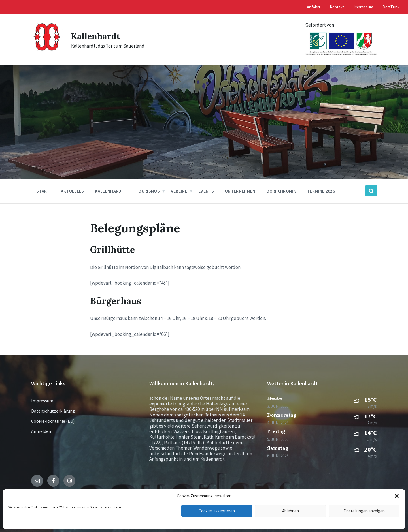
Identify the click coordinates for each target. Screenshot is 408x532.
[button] (397, 496)
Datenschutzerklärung (53, 411)
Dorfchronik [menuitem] (281, 191)
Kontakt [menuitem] (337, 7)
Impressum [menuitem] (363, 7)
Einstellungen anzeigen (364, 511)
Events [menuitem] (206, 191)
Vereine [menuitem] (179, 191)
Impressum (42, 401)
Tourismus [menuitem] (148, 191)
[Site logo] (47, 53)
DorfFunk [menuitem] (391, 7)
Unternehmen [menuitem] (240, 191)
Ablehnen (291, 511)
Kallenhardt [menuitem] (110, 191)
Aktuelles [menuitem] (73, 191)
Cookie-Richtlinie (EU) (53, 421)
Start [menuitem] (43, 191)
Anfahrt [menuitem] (314, 7)
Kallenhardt (96, 36)
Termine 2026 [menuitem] (321, 191)
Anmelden (41, 431)
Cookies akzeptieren (217, 511)
